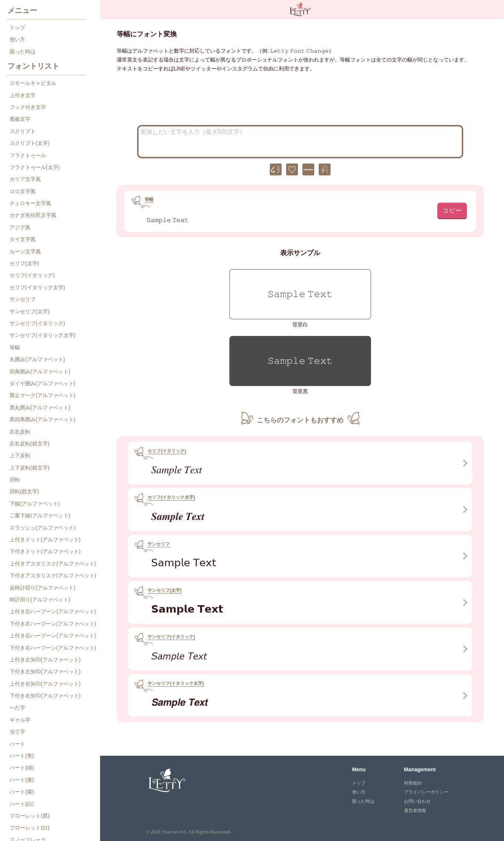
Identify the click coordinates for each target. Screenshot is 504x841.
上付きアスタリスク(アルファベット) (53, 564)
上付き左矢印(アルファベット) (45, 660)
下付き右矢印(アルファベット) (45, 696)
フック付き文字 (28, 107)
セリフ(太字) (24, 263)
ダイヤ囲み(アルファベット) (42, 383)
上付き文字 (23, 95)
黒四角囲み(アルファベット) (42, 419)
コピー (452, 210)
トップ (17, 27)
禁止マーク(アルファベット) (42, 395)
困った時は (23, 52)
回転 (15, 479)
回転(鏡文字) (24, 491)
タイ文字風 (23, 239)
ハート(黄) (22, 780)
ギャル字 (20, 720)
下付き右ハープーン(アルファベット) (53, 648)
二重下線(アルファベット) (40, 515)
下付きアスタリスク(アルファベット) (53, 575)
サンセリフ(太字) (29, 311)
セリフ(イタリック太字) (37, 287)
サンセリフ (23, 299)
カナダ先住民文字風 (33, 215)
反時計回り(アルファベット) (42, 588)
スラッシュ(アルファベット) (42, 528)
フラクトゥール (28, 155)
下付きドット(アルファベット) (45, 551)
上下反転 (20, 455)
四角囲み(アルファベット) (40, 372)
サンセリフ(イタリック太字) (42, 335)
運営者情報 (415, 811)
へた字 (17, 708)
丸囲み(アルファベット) (37, 359)
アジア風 (20, 227)
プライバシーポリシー (426, 792)
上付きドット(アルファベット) (45, 540)
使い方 (17, 39)
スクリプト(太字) (29, 143)
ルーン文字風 (25, 251)
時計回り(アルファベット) (40, 600)
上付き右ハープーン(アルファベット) (53, 636)
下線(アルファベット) (35, 504)
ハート (17, 744)
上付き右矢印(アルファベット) (45, 684)
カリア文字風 (25, 179)
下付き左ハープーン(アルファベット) (53, 624)
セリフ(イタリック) (32, 275)
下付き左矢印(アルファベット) (45, 672)
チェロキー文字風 (30, 203)
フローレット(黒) (29, 816)
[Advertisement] (300, 101)
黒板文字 (20, 119)
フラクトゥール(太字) (35, 167)
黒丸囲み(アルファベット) (40, 408)
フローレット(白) (29, 828)
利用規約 (413, 783)
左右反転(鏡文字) (29, 443)
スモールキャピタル (33, 83)
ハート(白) (22, 804)
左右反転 (20, 432)
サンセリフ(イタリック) (37, 323)
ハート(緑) (22, 768)
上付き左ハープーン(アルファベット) (53, 611)
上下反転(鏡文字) (29, 468)
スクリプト (23, 131)
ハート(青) (22, 756)
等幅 (15, 347)
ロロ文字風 (23, 191)
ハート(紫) (22, 792)
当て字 (17, 732)
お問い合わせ (417, 801)
